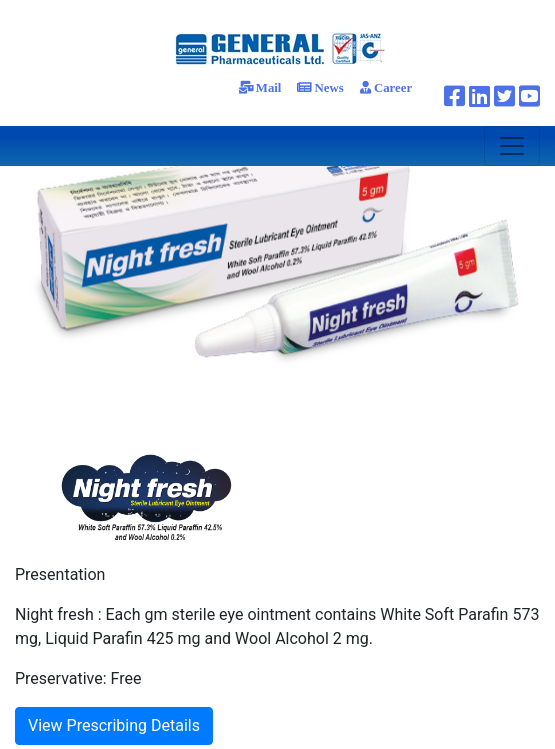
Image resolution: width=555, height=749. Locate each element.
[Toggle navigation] (512, 146)
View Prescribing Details (114, 725)
